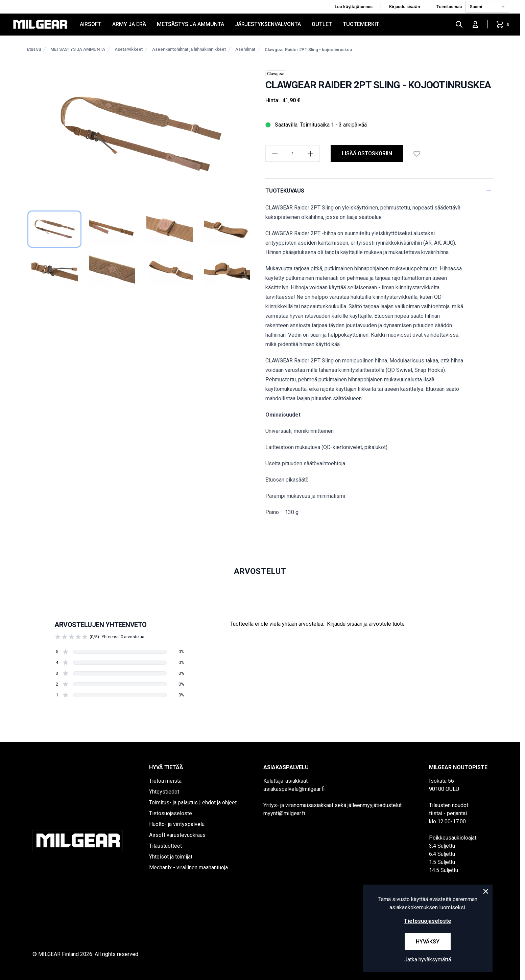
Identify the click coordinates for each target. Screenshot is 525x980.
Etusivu (34, 49)
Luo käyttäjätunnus (354, 7)
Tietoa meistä (165, 781)
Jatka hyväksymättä (428, 960)
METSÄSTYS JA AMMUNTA (190, 24)
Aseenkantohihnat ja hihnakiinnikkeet (189, 49)
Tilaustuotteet (165, 846)
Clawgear (276, 74)
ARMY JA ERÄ (129, 24)
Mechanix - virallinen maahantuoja (188, 867)
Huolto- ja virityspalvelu (177, 824)
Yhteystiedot (164, 792)
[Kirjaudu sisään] (475, 24)
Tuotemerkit (361, 24)
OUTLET (322, 24)
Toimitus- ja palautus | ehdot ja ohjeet (193, 803)
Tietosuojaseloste (171, 813)
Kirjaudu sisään (404, 7)
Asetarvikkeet (129, 49)
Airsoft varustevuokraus (177, 835)
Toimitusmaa (450, 7)
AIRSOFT (91, 24)
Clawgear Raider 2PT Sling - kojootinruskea (308, 50)
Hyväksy (428, 942)
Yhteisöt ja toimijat (171, 857)
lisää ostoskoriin (367, 153)
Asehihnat (245, 49)
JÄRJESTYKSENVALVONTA (268, 24)
